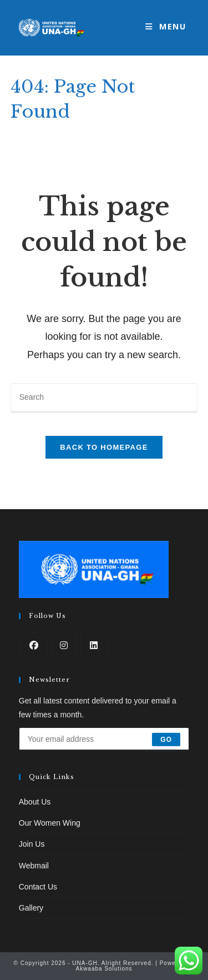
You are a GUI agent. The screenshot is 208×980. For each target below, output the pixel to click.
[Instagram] (64, 645)
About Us (35, 802)
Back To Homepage (104, 447)
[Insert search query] (104, 398)
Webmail (34, 866)
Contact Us (38, 887)
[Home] (14, 129)
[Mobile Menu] (166, 27)
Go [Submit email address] (166, 740)
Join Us (32, 844)
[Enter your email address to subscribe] (104, 740)
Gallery (31, 908)
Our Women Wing (50, 823)
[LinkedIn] (94, 645)
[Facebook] (34, 645)
